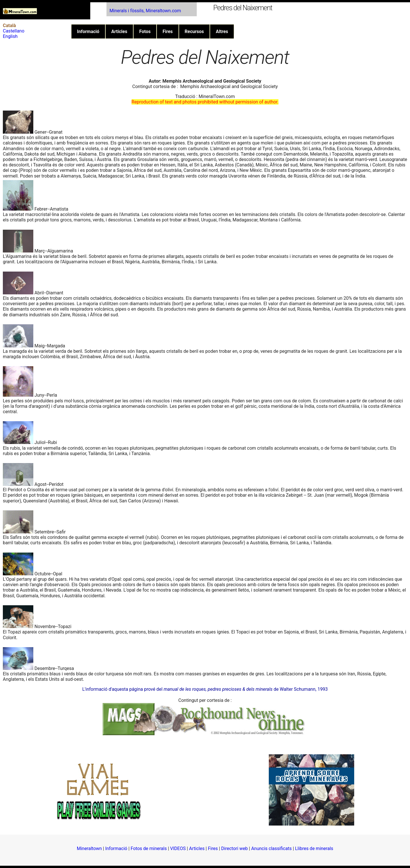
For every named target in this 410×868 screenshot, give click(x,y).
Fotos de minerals (149, 848)
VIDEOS (178, 848)
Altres (222, 31)
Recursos (194, 31)
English (10, 36)
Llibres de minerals (314, 848)
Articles (119, 31)
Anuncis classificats (271, 848)
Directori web (235, 848)
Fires (168, 31)
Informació (88, 31)
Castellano (14, 31)
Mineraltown (89, 848)
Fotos (145, 31)
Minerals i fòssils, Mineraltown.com (145, 11)
